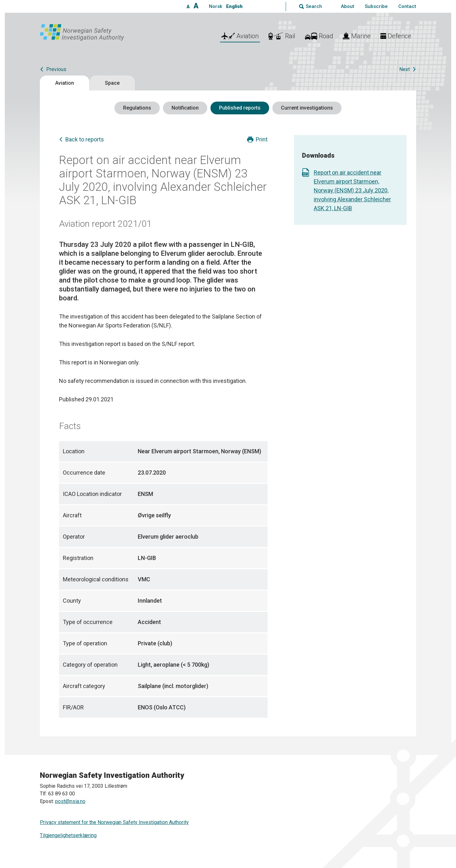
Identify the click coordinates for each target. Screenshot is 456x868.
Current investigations (307, 108)
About (348, 6)
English (234, 6)
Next (405, 69)
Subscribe (376, 6)
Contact (407, 6)
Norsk (216, 6)
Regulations (137, 108)
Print (262, 139)
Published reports (240, 108)
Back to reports (85, 139)
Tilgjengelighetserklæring (68, 835)
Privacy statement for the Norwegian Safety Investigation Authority (114, 822)
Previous (56, 69)
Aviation (65, 83)
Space (112, 83)
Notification (185, 108)
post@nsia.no (70, 801)
